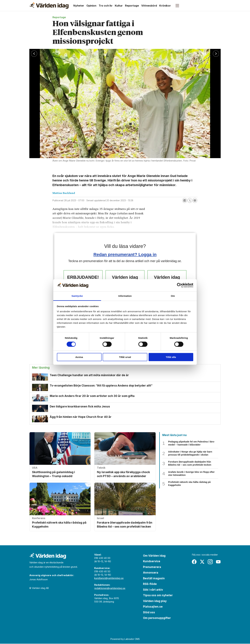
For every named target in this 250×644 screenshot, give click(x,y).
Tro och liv (106, 6)
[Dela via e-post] (195, 200)
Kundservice (152, 562)
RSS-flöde (150, 584)
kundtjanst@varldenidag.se (109, 578)
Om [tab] (173, 296)
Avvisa (79, 357)
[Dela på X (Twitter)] (190, 200)
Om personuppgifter (157, 618)
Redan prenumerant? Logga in (125, 255)
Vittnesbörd (149, 6)
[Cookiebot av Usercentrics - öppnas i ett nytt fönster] (179, 285)
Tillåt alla (171, 357)
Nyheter (79, 6)
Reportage (132, 6)
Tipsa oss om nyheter (158, 596)
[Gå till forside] (49, 6)
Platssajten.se (153, 607)
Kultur (119, 6)
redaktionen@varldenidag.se (110, 588)
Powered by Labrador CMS (125, 639)
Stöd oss (149, 613)
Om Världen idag (154, 556)
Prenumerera (152, 567)
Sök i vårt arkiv (153, 590)
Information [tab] (125, 296)
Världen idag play (155, 601)
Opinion (91, 6)
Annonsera (151, 573)
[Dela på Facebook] (185, 200)
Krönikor (165, 6)
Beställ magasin (154, 579)
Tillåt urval (125, 357)
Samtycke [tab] (77, 296)
